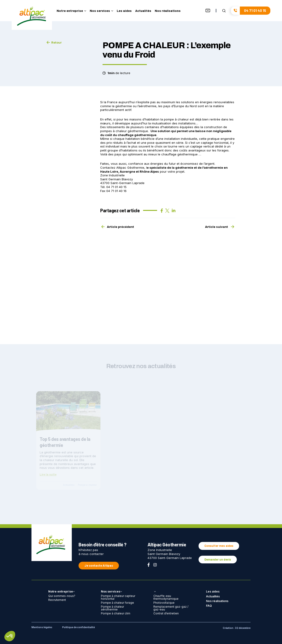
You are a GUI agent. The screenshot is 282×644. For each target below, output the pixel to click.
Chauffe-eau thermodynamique (166, 597)
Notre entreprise (71, 11)
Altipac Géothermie (130, 168)
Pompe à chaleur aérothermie (112, 608)
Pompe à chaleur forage (117, 603)
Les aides (124, 11)
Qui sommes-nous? (62, 596)
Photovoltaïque (164, 603)
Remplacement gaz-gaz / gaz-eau (171, 608)
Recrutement (57, 600)
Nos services (101, 11)
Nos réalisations (168, 11)
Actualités (143, 11)
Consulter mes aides (219, 546)
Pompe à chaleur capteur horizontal (118, 597)
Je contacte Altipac (99, 565)
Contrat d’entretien (166, 613)
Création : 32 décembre (237, 628)
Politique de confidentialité (79, 627)
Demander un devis (218, 559)
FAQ (209, 606)
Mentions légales (42, 627)
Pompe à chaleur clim (116, 613)
